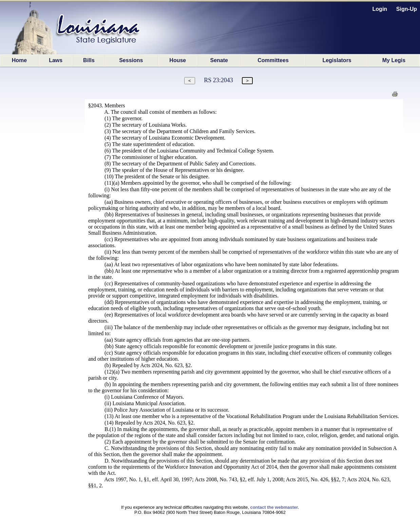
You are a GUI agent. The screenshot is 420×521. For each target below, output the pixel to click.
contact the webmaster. (274, 507)
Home (19, 60)
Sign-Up (407, 9)
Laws (56, 60)
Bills (89, 60)
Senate (219, 60)
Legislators (337, 60)
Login (380, 9)
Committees (273, 60)
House (178, 60)
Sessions (131, 60)
